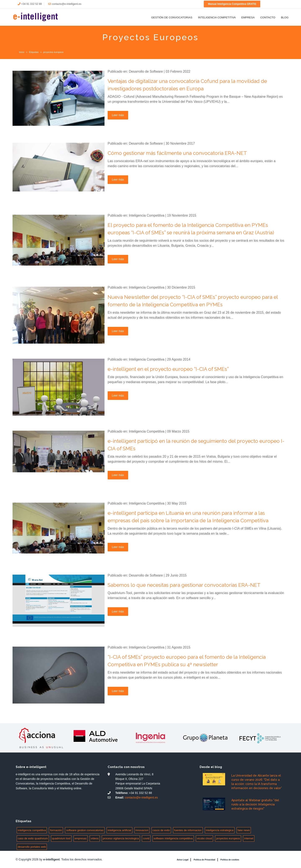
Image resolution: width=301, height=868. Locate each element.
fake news (244, 830)
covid (146, 838)
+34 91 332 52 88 (32, 4)
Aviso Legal (183, 860)
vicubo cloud (204, 838)
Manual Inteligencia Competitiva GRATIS (232, 4)
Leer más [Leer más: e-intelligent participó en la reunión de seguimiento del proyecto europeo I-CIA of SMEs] (118, 475)
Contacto (268, 17)
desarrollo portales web (32, 847)
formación (56, 830)
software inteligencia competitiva (173, 838)
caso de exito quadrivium (33, 838)
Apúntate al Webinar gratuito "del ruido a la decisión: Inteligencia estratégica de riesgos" (255, 804)
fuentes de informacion (188, 830)
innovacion (142, 830)
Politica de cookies (230, 860)
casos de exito (161, 830)
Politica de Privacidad (204, 860)
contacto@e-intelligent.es (66, 4)
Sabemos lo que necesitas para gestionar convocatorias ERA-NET (184, 585)
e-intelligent (52, 859)
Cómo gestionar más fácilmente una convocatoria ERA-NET (177, 153)
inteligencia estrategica (220, 830)
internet (249, 838)
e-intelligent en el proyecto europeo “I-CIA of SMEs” (168, 369)
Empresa (248, 17)
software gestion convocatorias (85, 830)
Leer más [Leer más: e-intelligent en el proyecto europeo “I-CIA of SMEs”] (118, 395)
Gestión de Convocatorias (172, 17)
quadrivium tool (61, 838)
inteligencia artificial (119, 830)
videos (95, 838)
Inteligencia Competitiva (217, 17)
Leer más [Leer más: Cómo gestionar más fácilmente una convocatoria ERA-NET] (118, 180)
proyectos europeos (228, 838)
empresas (81, 838)
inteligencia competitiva (32, 830)
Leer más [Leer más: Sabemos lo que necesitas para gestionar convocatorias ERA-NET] (118, 611)
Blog (285, 17)
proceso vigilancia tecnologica (121, 838)
